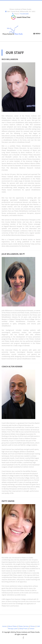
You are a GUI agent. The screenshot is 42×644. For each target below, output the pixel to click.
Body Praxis (24, 628)
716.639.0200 (24, 14)
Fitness (33, 626)
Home (4, 626)
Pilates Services (24, 626)
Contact (32, 628)
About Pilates (12, 626)
